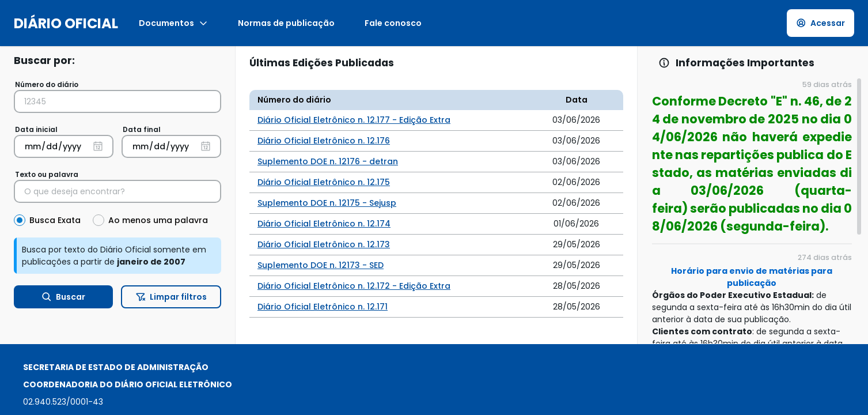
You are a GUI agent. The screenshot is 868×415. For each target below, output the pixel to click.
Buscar (64, 297)
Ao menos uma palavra (158, 220)
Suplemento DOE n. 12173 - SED (321, 265)
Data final (142, 129)
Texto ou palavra (47, 174)
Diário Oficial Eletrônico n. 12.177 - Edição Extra (354, 120)
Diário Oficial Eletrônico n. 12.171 (323, 307)
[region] (753, 210)
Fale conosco (393, 23)
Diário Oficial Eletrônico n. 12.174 (324, 224)
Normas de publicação (286, 23)
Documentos (173, 23)
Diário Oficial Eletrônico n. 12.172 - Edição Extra (354, 286)
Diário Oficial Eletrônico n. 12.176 (324, 141)
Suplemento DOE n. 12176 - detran (328, 161)
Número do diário (47, 84)
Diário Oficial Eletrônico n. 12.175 (324, 182)
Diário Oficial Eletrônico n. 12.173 (324, 244)
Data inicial (36, 129)
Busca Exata (55, 220)
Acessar (821, 23)
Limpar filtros (171, 297)
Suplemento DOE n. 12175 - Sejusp (327, 203)
